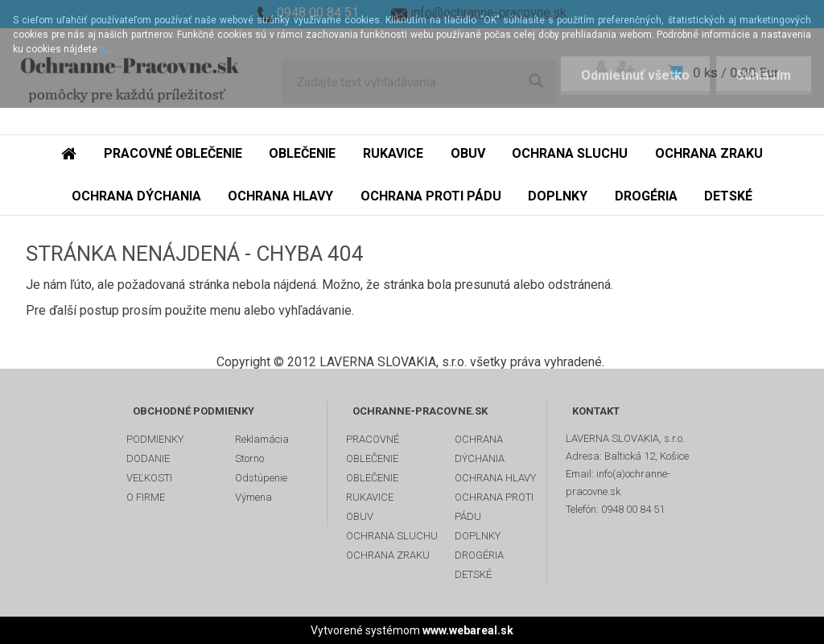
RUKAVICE (370, 497)
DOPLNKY (478, 536)
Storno (249, 458)
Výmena (253, 497)
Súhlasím (764, 75)
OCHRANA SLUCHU (392, 536)
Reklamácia (262, 439)
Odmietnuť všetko (635, 75)
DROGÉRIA (479, 555)
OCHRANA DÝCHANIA (480, 449)
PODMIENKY (155, 439)
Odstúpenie (261, 478)
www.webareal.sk (468, 630)
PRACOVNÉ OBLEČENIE (373, 449)
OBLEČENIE (372, 478)
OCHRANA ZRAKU (388, 555)
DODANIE (148, 458)
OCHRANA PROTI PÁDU (494, 507)
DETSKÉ (473, 574)
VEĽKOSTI (149, 478)
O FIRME (146, 497)
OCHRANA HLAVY (495, 478)
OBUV (360, 516)
